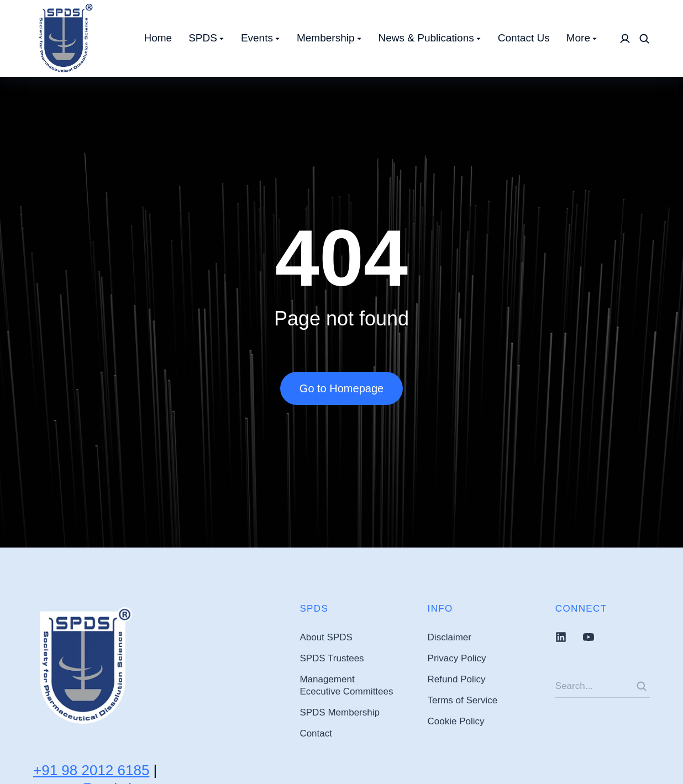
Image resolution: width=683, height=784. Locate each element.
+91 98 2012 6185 (91, 770)
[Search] (642, 686)
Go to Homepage (341, 388)
